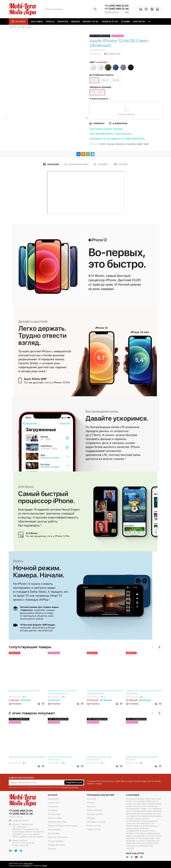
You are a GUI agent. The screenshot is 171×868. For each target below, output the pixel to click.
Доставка (37, 22)
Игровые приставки (58, 822)
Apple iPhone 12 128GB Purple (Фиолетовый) (60, 758)
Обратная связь (95, 810)
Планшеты (53, 806)
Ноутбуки (53, 810)
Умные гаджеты (56, 841)
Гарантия (63, 22)
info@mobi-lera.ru (21, 820)
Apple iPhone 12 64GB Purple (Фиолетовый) (27, 757)
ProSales (26, 866)
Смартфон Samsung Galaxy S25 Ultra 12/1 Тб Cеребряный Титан (105, 692)
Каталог (18, 22)
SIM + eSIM (97, 92)
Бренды (111, 144)
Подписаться (74, 783)
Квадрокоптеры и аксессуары (63, 826)
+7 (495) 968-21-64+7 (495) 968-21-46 (117, 7)
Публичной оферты (70, 787)
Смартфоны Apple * (135, 144)
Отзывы (126, 22)
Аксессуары (54, 833)
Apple (146, 144)
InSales (45, 866)
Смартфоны (120, 144)
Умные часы (54, 803)
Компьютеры (54, 814)
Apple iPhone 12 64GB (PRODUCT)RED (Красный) (142, 758)
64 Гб (94, 80)
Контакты (139, 22)
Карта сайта (28, 863)
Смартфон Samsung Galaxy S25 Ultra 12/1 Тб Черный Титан (144, 692)
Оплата (50, 22)
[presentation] (6, 118)
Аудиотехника (55, 818)
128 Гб (105, 80)
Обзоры (75, 22)
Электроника (54, 830)
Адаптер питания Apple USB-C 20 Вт (24, 691)
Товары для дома (56, 845)
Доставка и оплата (96, 822)
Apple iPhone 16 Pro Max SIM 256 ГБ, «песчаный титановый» (62, 692)
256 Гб (116, 80)
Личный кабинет (95, 814)
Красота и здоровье (58, 837)
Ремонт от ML (91, 22)
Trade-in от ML (110, 22)
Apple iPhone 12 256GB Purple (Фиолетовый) (99, 758)
